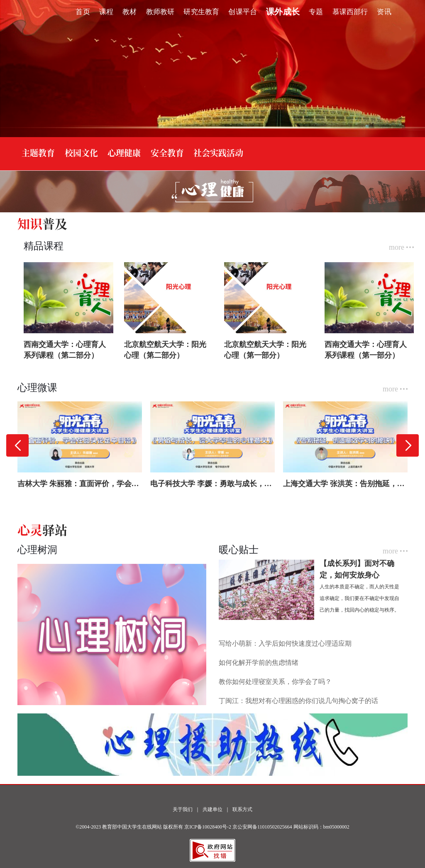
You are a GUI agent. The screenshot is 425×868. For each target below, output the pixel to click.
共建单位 (212, 809)
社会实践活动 (218, 153)
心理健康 (124, 153)
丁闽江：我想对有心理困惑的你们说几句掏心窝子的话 (298, 701)
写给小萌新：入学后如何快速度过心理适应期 (285, 643)
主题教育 (38, 153)
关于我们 (183, 809)
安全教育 (167, 153)
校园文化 (81, 153)
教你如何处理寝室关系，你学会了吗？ (275, 682)
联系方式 (242, 809)
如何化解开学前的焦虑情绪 (259, 663)
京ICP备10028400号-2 (208, 827)
